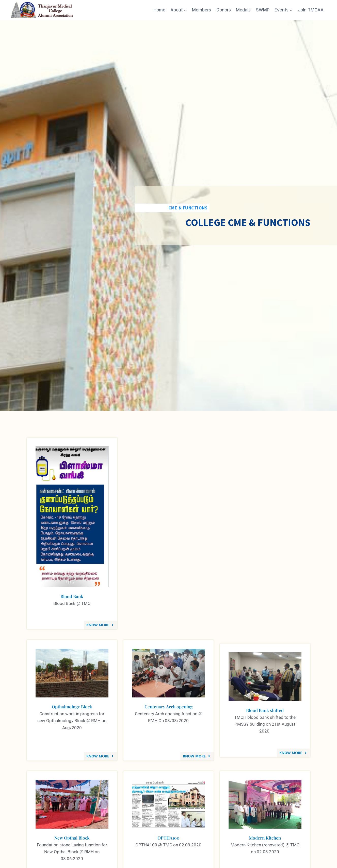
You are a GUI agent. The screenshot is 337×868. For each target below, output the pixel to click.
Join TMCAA (311, 10)
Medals (243, 10)
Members (202, 10)
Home (159, 10)
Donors (224, 10)
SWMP (263, 10)
